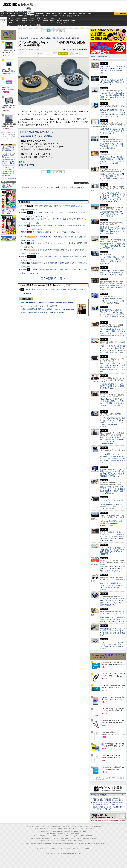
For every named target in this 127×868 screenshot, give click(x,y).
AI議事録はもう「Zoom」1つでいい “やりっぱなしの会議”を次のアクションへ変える (112, 131)
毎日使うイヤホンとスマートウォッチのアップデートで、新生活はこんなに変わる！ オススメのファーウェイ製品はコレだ (112, 490)
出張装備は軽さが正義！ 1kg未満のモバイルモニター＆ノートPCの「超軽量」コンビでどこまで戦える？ (112, 632)
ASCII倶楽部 (120, 14)
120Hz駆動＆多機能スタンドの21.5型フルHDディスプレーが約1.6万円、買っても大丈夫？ (112, 301)
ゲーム (90, 14)
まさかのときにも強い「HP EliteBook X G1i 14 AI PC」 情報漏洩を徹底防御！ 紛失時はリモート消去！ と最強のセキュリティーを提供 (112, 367)
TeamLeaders (47, 16)
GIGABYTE (32, 21)
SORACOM (56, 836)
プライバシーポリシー (56, 848)
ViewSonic (66, 21)
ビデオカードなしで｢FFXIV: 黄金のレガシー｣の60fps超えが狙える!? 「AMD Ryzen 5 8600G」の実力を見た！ (112, 645)
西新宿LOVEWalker (58, 843)
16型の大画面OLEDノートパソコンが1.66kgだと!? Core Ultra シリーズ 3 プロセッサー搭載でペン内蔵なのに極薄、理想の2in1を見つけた (112, 458)
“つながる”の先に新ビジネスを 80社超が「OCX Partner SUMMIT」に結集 (112, 523)
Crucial (52, 21)
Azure (32, 23)
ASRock (45, 21)
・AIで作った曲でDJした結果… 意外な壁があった (8, 155)
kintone (25, 23)
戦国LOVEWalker (101, 843)
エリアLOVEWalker (36, 843)
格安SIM (13, 16)
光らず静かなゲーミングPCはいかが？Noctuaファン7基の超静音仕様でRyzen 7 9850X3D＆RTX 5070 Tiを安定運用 (112, 537)
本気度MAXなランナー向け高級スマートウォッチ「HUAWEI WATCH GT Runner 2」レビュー (112, 619)
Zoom (80, 23)
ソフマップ (32, 25)
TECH (24, 13)
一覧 (55, 54)
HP (59, 18)
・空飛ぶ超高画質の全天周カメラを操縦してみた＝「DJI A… (8, 161)
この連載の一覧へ (53, 278)
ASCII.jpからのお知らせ (99, 795)
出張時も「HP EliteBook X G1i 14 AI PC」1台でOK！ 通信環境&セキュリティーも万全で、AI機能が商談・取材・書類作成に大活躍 (112, 349)
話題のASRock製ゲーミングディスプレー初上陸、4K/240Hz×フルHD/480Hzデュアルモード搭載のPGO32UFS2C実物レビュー (112, 473)
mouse (18, 18)
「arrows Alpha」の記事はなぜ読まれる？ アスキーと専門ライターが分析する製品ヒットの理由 (112, 273)
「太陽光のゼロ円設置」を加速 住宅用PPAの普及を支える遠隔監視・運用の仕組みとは (112, 386)
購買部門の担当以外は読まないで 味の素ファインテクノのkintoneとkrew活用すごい (113, 288)
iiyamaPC (25, 18)
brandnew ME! (39, 25)
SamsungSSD (37, 21)
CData (52, 23)
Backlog (59, 23)
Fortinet (66, 23)
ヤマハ (73, 23)
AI (8, 13)
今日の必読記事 (42, 841)
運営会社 (68, 848)
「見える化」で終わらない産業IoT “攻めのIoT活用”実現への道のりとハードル (112, 82)
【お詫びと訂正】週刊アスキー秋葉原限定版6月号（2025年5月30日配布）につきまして (108, 804)
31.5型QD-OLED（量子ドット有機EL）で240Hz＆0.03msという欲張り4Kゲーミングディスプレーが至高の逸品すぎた (112, 602)
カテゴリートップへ (81, 183)
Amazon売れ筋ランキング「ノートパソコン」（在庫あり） (8, 35)
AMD (18, 21)
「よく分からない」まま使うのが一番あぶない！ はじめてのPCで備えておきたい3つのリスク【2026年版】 (112, 551)
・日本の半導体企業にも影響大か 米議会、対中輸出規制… (8, 149)
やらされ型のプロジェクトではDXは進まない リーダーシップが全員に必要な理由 (112, 146)
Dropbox (46, 23)
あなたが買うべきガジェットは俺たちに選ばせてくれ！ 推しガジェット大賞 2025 (47, 38)
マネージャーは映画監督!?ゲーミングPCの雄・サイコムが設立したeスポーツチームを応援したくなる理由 (112, 586)
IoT (11, 13)
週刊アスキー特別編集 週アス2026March (9, 212)
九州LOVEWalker (79, 843)
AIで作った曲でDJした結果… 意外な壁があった (41, 306)
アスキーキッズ (5, 16)
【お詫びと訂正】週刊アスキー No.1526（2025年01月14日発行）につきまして (109, 808)
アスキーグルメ (29, 16)
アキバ (69, 13)
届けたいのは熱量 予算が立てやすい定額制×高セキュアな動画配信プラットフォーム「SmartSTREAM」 (112, 440)
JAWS (11, 23)
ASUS (52, 18)
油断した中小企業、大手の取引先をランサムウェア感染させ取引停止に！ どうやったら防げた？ (112, 569)
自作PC (60, 13)
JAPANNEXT (25, 25)
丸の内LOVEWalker (90, 843)
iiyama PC (60, 829)
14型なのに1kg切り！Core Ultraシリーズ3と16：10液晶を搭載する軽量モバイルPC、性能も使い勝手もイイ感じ (112, 96)
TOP (27, 826)
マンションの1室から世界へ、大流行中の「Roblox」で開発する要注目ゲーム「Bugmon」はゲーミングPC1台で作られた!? (112, 230)
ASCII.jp (10, 4)
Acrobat (18, 23)
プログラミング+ (57, 16)
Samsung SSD (38, 836)
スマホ (75, 13)
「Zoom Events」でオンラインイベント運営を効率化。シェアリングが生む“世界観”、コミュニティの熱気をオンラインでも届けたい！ (112, 403)
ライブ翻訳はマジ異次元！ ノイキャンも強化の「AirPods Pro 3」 (57, 232)
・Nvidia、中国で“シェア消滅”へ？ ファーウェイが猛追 (8, 168)
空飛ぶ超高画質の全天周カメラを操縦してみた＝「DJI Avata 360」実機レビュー (54, 309)
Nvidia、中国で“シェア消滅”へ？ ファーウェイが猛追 (43, 312)
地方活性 (69, 16)
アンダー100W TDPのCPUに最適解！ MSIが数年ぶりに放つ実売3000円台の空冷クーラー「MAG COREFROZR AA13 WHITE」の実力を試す (112, 422)
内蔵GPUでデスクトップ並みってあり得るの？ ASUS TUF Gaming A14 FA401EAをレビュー (112, 246)
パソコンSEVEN (39, 18)
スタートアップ (82, 14)
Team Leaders (65, 838)
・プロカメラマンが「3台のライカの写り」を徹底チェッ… (8, 174)
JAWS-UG (49, 831)
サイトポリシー (42, 848)
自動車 (48, 13)
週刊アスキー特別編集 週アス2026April (9, 186)
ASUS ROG (25, 21)
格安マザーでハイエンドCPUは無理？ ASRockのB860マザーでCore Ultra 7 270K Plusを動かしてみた (112, 70)
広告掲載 (86, 848)
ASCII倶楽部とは (10, 178)
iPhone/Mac (40, 13)
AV (65, 13)
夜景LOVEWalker (69, 843)
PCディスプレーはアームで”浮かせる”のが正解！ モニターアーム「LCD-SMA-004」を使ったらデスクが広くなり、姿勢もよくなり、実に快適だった (112, 504)
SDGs (65, 16)
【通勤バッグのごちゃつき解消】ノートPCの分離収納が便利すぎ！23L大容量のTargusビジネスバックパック (112, 177)
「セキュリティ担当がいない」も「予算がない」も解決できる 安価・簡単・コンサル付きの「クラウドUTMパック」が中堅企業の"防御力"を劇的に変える (112, 197)
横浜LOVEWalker (47, 843)
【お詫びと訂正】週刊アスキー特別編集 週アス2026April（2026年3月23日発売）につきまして (108, 799)
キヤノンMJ (18, 25)
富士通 (11, 18)
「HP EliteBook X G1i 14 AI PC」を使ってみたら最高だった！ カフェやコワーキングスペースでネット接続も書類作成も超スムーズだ (112, 332)
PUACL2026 (76, 16)
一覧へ (123, 795)
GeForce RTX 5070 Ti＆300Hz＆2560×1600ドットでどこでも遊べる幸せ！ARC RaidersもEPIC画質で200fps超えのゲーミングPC (112, 113)
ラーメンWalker (25, 843)
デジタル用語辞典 (61, 841)
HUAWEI (59, 21)
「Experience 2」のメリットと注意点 (35, 136)
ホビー (54, 13)
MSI (46, 18)
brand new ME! (75, 834)
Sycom (32, 18)
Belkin (73, 21)
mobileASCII (70, 841)
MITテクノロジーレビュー (81, 841)
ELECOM (11, 21)
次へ (62, 31)
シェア (40, 53)
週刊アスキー (38, 16)
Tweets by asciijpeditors (98, 56)
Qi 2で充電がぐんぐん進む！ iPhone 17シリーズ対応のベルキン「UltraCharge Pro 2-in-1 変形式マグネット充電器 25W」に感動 (112, 314)
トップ (3, 13)
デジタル (26, 4)
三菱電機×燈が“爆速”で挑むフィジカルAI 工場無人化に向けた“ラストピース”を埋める (112, 214)
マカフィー (11, 25)
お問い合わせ (77, 848)
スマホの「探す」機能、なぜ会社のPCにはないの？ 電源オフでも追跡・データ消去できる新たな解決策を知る (112, 260)
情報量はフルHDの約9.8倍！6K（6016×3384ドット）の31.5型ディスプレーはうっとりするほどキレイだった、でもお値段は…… (112, 160)
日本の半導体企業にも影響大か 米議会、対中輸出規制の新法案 (47, 303)
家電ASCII (21, 16)
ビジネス (17, 13)
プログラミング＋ (74, 838)
